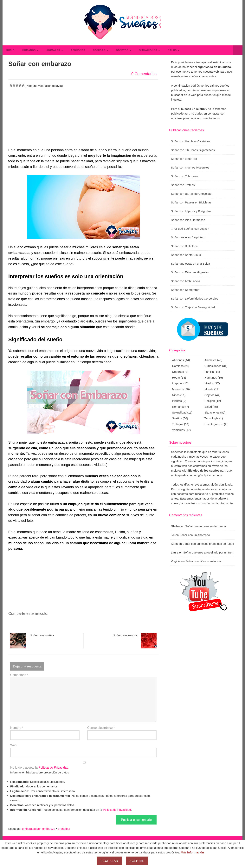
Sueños (177, 418)
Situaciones (148, 50)
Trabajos (178, 424)
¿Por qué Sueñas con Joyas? (190, 229)
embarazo (49, 829)
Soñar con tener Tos (184, 159)
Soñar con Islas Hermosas (188, 220)
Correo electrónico (101, 728)
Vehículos (178, 430)
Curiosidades (213, 366)
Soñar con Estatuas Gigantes (190, 272)
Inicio (11, 50)
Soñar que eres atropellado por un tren (208, 552)
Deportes (178, 372)
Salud (172, 50)
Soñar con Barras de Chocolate (191, 194)
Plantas (177, 401)
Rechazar (109, 861)
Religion (210, 401)
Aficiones (78, 50)
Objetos (122, 50)
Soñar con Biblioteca (184, 246)
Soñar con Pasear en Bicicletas (191, 202)
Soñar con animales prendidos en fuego (208, 544)
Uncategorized (214, 424)
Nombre (17, 728)
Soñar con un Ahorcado (195, 535)
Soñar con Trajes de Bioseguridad (193, 307)
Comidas (99, 50)
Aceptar (137, 861)
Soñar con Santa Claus (186, 255)
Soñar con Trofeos (183, 185)
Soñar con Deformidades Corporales (194, 298)
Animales (53, 50)
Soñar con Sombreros (185, 290)
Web (13, 745)
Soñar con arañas (32, 641)
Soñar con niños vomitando (203, 561)
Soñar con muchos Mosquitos (190, 167)
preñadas (64, 829)
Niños (176, 395)
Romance (178, 407)
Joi (173, 535)
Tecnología (212, 418)
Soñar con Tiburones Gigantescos (193, 150)
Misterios (178, 389)
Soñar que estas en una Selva (190, 264)
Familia (209, 372)
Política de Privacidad (54, 768)
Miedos (209, 383)
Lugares (177, 383)
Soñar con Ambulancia (185, 281)
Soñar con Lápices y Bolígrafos (191, 211)
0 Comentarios (144, 74)
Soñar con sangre (135, 641)
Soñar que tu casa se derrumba (205, 526)
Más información (192, 852)
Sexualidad (179, 412)
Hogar (176, 378)
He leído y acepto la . (83, 765)
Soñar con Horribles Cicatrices (191, 141)
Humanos (29, 50)
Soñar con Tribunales (185, 176)
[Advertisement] (83, 115)
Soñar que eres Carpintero (188, 237)
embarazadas (31, 829)
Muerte (209, 389)
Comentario (19, 675)
